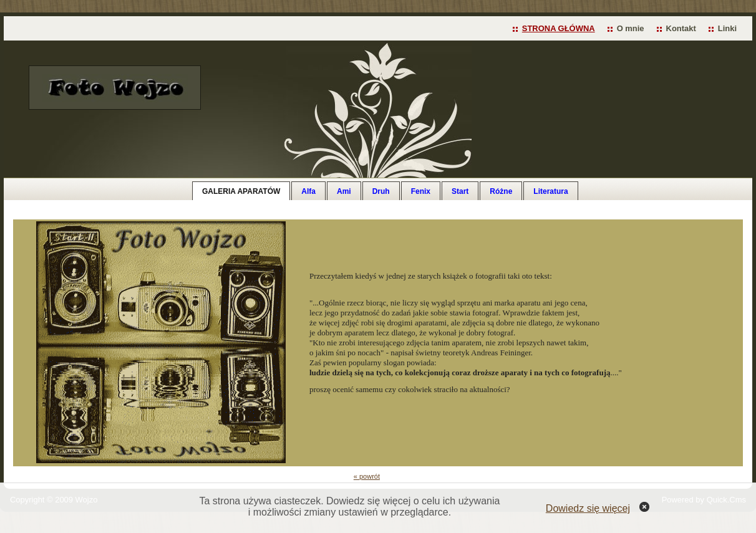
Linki (727, 28)
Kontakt (681, 28)
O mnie (631, 28)
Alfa (308, 191)
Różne (501, 191)
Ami (344, 191)
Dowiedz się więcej (588, 508)
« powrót (367, 476)
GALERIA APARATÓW (241, 191)
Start (460, 191)
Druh (381, 191)
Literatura (550, 191)
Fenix (421, 191)
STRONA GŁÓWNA (559, 28)
